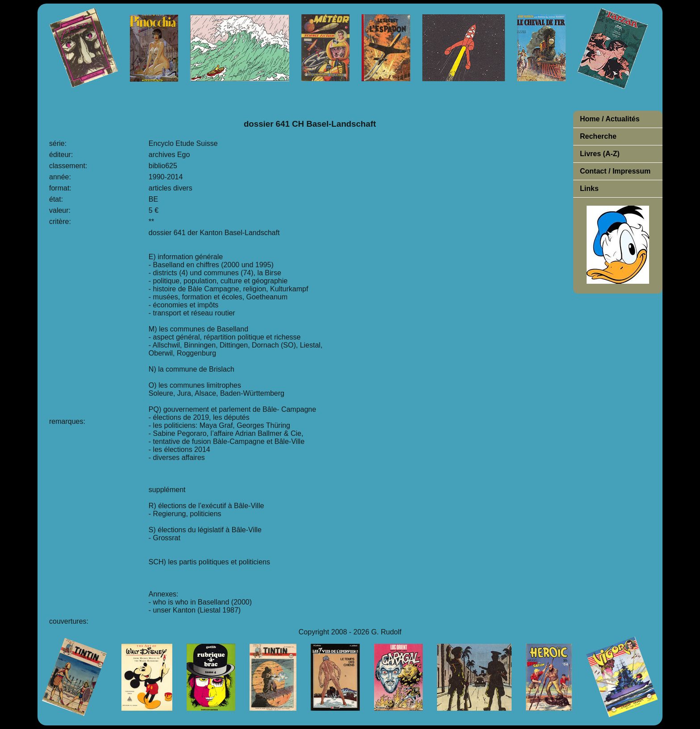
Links (589, 188)
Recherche (598, 136)
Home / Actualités (610, 119)
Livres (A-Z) (600, 154)
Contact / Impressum (615, 171)
